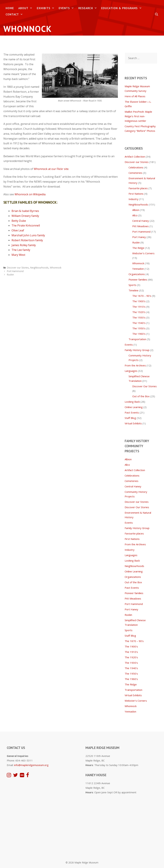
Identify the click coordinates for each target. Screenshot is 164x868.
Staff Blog (130, 418)
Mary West (18, 255)
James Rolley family (24, 245)
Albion (136, 210)
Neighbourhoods (39, 268)
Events (67, 8)
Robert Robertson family (27, 240)
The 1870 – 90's (142, 296)
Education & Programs (123, 8)
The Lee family (21, 250)
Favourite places (138, 188)
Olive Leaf (18, 230)
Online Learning (134, 407)
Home (10, 8)
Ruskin (10, 275)
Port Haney (139, 237)
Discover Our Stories (144, 386)
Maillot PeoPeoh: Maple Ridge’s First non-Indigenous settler (138, 116)
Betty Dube (19, 221)
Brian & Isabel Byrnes (25, 211)
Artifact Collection (135, 157)
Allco (135, 215)
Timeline (133, 290)
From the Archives (135, 365)
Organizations (137, 274)
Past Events (132, 412)
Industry (133, 199)
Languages (131, 371)
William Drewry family (25, 216)
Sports (132, 285)
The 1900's (139, 301)
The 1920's (139, 312)
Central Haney (141, 221)
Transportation (137, 339)
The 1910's (139, 307)
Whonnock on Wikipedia (30, 194)
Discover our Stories (18, 268)
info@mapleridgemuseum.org (31, 765)
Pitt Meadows (141, 226)
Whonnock (56, 268)
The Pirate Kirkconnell (26, 225)
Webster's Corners (143, 253)
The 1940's (139, 323)
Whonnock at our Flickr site (51, 169)
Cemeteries (135, 173)
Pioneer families (138, 280)
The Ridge (138, 248)
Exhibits (47, 8)
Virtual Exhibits (133, 423)
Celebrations (136, 167)
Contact (15, 14)
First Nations (136, 194)
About (26, 8)
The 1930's (139, 317)
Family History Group (137, 350)
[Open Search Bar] (157, 14)
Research (89, 8)
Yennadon (138, 269)
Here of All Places (135, 96)
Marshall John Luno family (28, 235)
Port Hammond (15, 271)
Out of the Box (141, 396)
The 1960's (139, 334)
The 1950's (139, 328)
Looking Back (132, 402)
